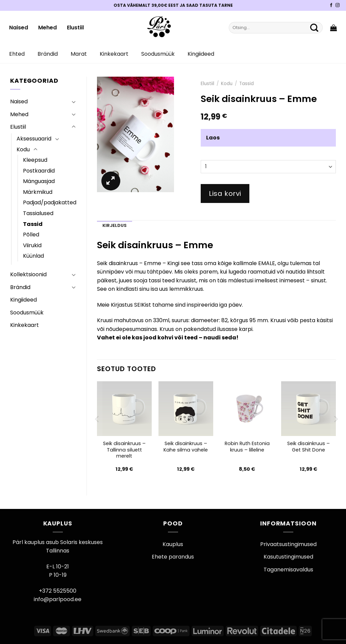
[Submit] (314, 28)
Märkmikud (38, 192)
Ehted (17, 54)
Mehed (47, 28)
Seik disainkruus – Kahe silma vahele (186, 447)
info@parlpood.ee (58, 599)
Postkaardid (39, 171)
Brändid (48, 54)
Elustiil (75, 28)
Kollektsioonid (28, 274)
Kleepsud (35, 160)
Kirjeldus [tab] (115, 225)
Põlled (31, 235)
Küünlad (33, 256)
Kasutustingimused (288, 557)
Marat (79, 54)
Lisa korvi (225, 194)
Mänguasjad (39, 181)
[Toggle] (74, 102)
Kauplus (173, 544)
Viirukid (32, 245)
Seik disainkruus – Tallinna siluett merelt (124, 450)
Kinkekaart (114, 54)
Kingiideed (201, 54)
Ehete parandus (173, 557)
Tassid (33, 224)
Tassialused (38, 213)
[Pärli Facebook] (331, 5)
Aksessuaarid (34, 139)
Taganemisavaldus (288, 570)
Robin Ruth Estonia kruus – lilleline (247, 447)
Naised (19, 28)
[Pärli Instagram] (338, 5)
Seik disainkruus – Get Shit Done (308, 447)
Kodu (23, 149)
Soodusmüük (158, 54)
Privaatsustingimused (288, 544)
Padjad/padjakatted (50, 202)
